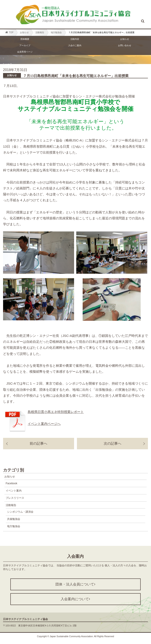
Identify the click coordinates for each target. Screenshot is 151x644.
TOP (9, 32)
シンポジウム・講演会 (20, 512)
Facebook (12, 483)
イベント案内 (14, 491)
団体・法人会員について (75, 584)
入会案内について (75, 599)
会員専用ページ (25, 52)
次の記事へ (113, 443)
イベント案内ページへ (44, 424)
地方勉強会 (56, 32)
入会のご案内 (75, 45)
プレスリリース (15, 498)
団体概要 (25, 39)
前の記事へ (38, 443)
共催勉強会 (14, 519)
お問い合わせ (125, 45)
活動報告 (40, 32)
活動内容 (75, 39)
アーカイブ (25, 45)
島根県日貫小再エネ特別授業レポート (56, 412)
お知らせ (24, 32)
